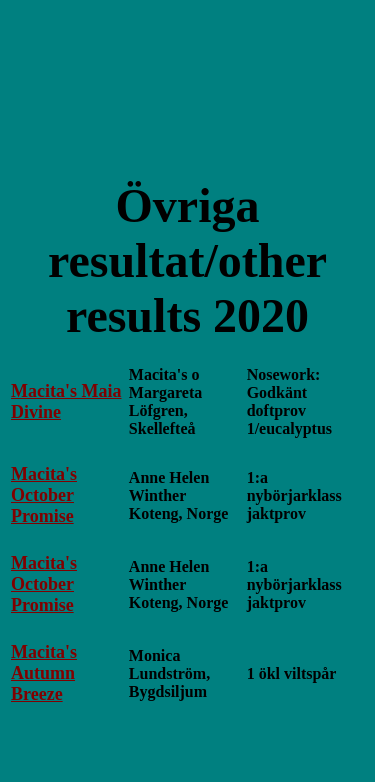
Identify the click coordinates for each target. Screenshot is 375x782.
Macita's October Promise (44, 495)
